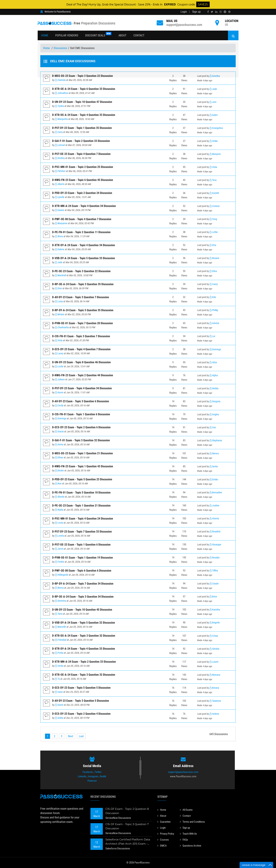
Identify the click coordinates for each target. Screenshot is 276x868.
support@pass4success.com (184, 25)
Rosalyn (215, 558)
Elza (213, 245)
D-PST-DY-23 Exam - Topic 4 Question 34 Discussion (82, 388)
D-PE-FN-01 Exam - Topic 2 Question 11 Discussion (81, 232)
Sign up (196, 12)
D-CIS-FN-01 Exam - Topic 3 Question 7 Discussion (81, 336)
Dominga (215, 349)
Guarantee (165, 821)
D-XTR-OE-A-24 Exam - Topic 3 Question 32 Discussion (84, 675)
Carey (214, 284)
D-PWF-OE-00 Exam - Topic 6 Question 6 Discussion (82, 571)
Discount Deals (98, 35)
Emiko (214, 480)
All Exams (187, 810)
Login (184, 12)
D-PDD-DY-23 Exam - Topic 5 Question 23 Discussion (82, 479)
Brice (213, 597)
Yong (213, 219)
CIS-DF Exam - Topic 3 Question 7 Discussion (127, 826)
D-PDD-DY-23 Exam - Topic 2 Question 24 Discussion (82, 193)
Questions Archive (192, 845)
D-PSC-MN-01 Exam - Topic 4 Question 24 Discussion (83, 519)
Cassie (214, 584)
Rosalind (215, 532)
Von (213, 427)
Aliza (213, 362)
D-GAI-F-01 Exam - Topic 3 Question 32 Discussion (81, 440)
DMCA (162, 845)
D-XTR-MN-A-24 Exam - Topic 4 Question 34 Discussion (84, 206)
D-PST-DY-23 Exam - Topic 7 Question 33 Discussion (82, 532)
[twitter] (212, 12)
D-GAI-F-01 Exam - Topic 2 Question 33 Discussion (81, 141)
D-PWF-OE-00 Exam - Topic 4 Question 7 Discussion (82, 219)
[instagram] (221, 12)
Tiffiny (214, 571)
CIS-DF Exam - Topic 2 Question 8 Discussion (128, 811)
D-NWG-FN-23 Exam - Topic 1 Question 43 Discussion (83, 466)
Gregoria (215, 401)
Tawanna (215, 701)
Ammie (214, 323)
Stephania (216, 441)
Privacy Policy (167, 833)
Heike (214, 141)
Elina (213, 271)
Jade (213, 89)
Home (45, 35)
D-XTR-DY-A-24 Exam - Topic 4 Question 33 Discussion (84, 649)
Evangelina (216, 128)
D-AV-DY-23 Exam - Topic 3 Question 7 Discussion (81, 297)
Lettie (214, 232)
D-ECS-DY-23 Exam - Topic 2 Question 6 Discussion (81, 427)
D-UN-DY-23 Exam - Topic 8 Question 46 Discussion (81, 362)
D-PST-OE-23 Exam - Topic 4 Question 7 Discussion (81, 154)
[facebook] (208, 12)
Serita (214, 467)
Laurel (214, 662)
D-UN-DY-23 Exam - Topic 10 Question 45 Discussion (82, 610)
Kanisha (215, 610)
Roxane (214, 258)
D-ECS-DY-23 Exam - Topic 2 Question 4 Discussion (81, 714)
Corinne (215, 206)
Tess (213, 180)
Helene (214, 714)
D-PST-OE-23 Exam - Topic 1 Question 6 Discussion (81, 545)
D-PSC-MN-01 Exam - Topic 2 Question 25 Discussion (83, 167)
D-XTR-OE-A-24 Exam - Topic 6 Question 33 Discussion (84, 89)
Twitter (98, 772)
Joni (213, 102)
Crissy (214, 636)
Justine (214, 506)
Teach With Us (189, 833)
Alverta (214, 519)
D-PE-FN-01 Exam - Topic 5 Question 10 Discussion (81, 493)
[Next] (71, 736)
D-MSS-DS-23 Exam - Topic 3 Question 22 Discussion (82, 76)
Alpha (214, 375)
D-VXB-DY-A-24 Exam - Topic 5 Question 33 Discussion (84, 258)
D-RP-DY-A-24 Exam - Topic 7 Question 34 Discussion (83, 584)
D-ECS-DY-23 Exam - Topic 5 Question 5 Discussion (81, 688)
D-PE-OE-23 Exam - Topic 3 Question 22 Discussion (81, 271)
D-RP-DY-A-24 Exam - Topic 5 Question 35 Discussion (83, 310)
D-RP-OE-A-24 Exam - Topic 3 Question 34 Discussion (83, 597)
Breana (214, 688)
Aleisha (214, 649)
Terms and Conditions (194, 821)
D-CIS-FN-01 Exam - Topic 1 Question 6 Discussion (81, 414)
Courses (163, 839)
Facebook (88, 772)
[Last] (81, 736)
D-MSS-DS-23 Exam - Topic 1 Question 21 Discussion (82, 453)
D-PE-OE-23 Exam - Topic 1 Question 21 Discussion (81, 506)
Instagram (93, 776)
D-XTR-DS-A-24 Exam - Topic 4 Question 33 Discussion (84, 115)
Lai (212, 336)
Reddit (103, 776)
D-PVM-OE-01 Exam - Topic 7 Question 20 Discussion (82, 323)
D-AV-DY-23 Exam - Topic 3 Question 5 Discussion (81, 701)
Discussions (60, 48)
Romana (215, 675)
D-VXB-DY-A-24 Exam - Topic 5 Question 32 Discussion (84, 623)
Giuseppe (215, 545)
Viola (213, 167)
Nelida (214, 388)
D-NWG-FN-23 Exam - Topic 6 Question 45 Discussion (83, 180)
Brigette (215, 623)
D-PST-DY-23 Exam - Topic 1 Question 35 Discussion (82, 128)
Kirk (213, 297)
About (122, 35)
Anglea (214, 414)
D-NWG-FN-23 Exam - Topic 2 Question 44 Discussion (83, 375)
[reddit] (225, 12)
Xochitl (214, 193)
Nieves (214, 454)
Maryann (215, 154)
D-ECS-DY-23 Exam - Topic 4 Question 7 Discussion (81, 349)
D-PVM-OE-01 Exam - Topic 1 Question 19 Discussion (82, 558)
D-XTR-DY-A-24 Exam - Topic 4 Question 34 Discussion (84, 245)
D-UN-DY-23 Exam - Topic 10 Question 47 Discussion (82, 102)
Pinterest (92, 781)
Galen (214, 115)
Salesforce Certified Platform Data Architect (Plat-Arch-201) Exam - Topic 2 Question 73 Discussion (128, 842)
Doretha (215, 76)
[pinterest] (229, 12)
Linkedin (82, 776)
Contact (139, 35)
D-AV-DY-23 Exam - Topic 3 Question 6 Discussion (81, 401)
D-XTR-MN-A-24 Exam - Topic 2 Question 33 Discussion (84, 662)
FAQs (184, 839)
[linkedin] (216, 12)
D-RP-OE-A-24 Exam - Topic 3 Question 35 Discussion (83, 284)
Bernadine (216, 493)
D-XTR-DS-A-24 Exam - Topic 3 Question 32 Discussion (84, 636)
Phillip (214, 310)
